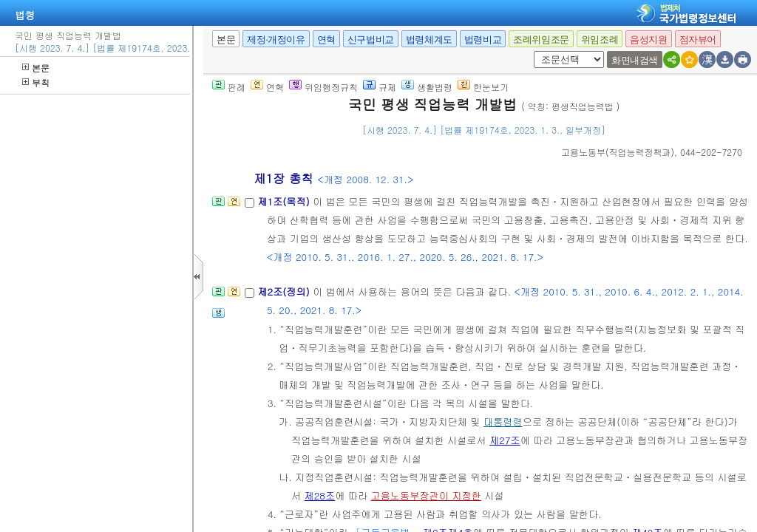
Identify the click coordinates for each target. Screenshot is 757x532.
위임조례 (600, 40)
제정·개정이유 (276, 40)
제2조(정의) (285, 291)
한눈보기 (483, 87)
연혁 (326, 40)
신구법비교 (371, 40)
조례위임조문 (541, 40)
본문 (36, 68)
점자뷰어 (698, 40)
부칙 (36, 82)
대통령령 (503, 422)
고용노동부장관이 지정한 (425, 495)
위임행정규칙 (323, 87)
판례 (229, 87)
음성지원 (648, 40)
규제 (380, 87)
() (618, 152)
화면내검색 (635, 60)
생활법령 (427, 87)
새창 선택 (539, 51)
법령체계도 (429, 40)
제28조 (320, 495)
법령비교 (483, 40)
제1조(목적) (285, 201)
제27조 (505, 440)
